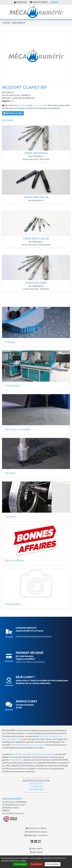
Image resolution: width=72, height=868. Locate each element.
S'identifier (20, 2)
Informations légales (36, 832)
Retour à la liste (13, 113)
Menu (54, 2)
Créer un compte (39, 2)
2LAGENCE (43, 836)
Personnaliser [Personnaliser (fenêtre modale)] (53, 864)
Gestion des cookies (36, 828)
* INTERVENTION (36, 789)
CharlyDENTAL (16, 760)
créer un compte (40, 105)
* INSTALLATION (36, 784)
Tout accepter (20, 864)
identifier (22, 105)
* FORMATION (36, 787)
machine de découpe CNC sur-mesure (28, 745)
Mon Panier (36, 852)
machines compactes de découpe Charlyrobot (33, 754)
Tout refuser (36, 864)
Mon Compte (36, 849)
